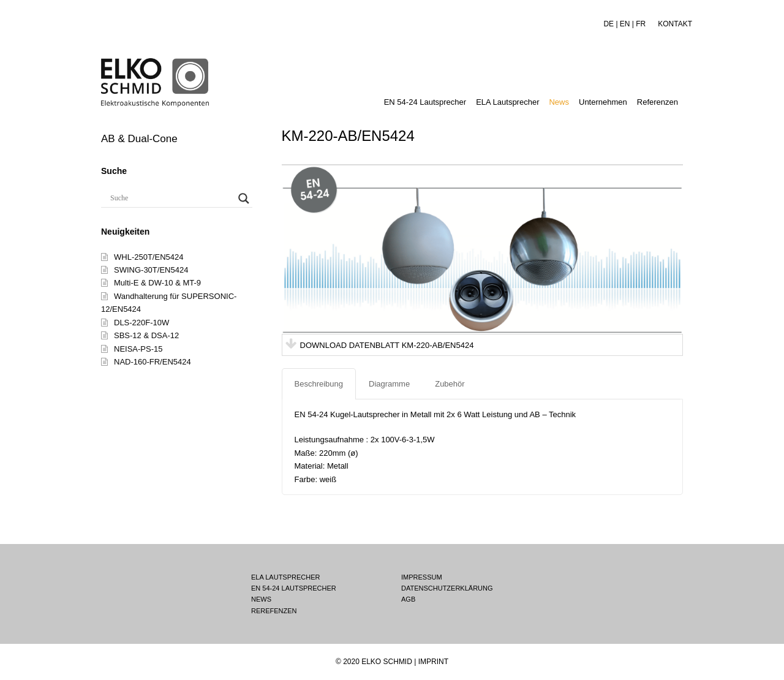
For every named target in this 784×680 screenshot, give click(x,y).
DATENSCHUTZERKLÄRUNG (447, 588)
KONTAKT (675, 24)
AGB (408, 599)
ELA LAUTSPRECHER (285, 577)
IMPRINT (433, 662)
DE (609, 24)
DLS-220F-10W (141, 323)
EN (625, 24)
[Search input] (171, 198)
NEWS (261, 599)
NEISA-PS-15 (138, 349)
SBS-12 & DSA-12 (146, 335)
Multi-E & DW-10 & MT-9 (157, 283)
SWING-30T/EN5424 (151, 270)
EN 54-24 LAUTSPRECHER (294, 588)
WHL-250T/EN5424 (149, 257)
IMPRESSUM (422, 577)
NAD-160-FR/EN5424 (153, 362)
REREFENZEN (274, 611)
